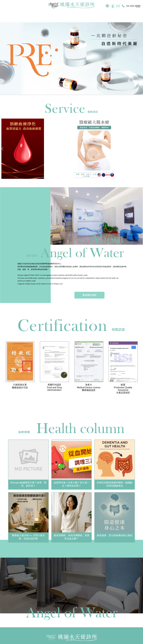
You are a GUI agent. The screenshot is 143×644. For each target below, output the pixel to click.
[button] (61, 93)
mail (118, 6)
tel (107, 6)
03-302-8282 (133, 6)
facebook (113, 6)
